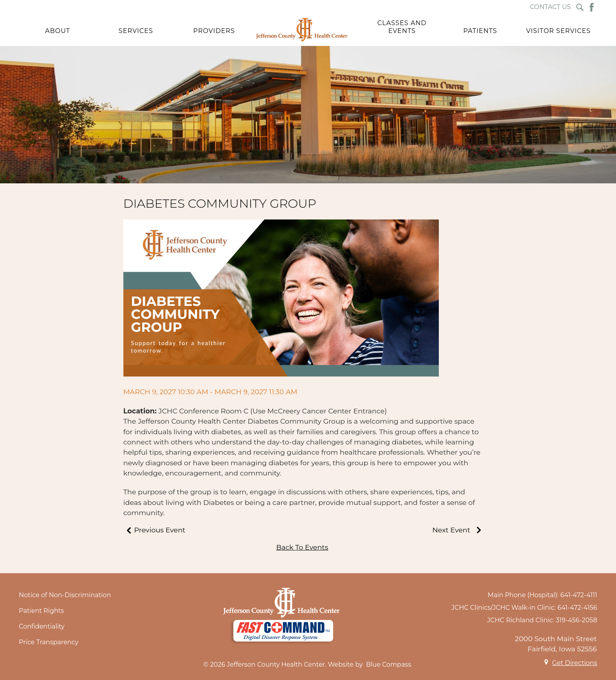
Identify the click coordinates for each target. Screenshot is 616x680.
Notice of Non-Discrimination (65, 595)
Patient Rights (41, 611)
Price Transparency (49, 642)
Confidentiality (42, 626)
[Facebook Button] (592, 7)
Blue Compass (389, 664)
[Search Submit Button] (580, 7)
